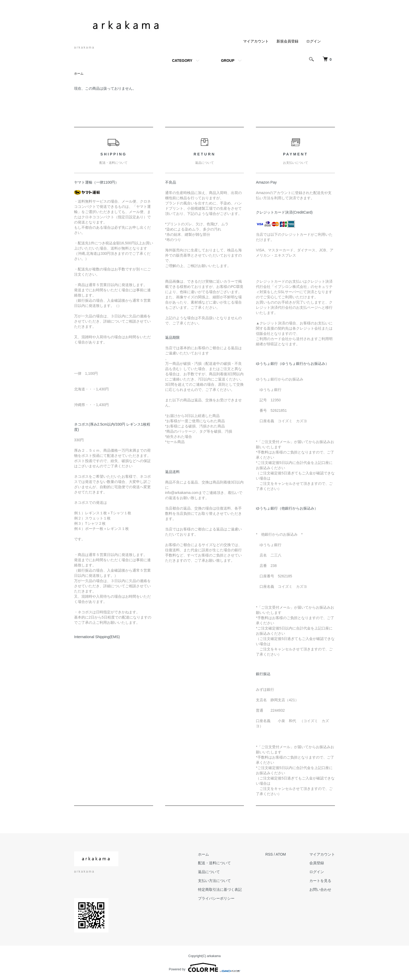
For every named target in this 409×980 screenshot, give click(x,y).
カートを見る (320, 881)
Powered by (204, 967)
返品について (209, 872)
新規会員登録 (287, 41)
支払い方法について (214, 881)
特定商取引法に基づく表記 (220, 890)
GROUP (228, 61)
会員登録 (317, 863)
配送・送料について (214, 863)
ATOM (281, 854)
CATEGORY (182, 61)
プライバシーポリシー (216, 898)
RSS (269, 854)
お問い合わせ (320, 890)
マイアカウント (256, 41)
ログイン (314, 41)
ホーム (79, 74)
